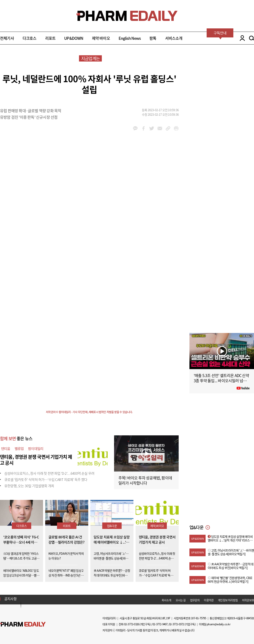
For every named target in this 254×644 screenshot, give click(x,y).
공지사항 (10, 599)
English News (130, 38)
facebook (143, 128)
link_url (168, 128)
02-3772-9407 (160, 624)
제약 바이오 (101, 38)
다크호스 (30, 38)
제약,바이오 (157, 526)
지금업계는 (90, 58)
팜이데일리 (36, 448)
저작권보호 (248, 600)
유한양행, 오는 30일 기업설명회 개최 (29, 486)
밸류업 (19, 448)
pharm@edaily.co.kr (218, 624)
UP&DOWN (74, 38)
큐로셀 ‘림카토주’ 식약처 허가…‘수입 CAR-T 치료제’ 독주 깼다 (46, 479)
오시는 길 (181, 600)
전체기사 (7, 38)
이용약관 (209, 600)
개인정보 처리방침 (228, 600)
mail (160, 128)
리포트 (50, 38)
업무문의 (195, 600)
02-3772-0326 (132, 624)
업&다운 (112, 526)
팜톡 (153, 38)
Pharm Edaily (23, 624)
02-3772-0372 (176, 624)
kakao (135, 128)
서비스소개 (174, 38)
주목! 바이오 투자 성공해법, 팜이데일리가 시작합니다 (145, 480)
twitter (152, 128)
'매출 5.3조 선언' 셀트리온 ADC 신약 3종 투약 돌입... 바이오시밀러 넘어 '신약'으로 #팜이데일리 (221, 381)
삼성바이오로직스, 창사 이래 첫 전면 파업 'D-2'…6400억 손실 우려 (49, 473)
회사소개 (166, 600)
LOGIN (241, 38)
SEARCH (252, 38)
